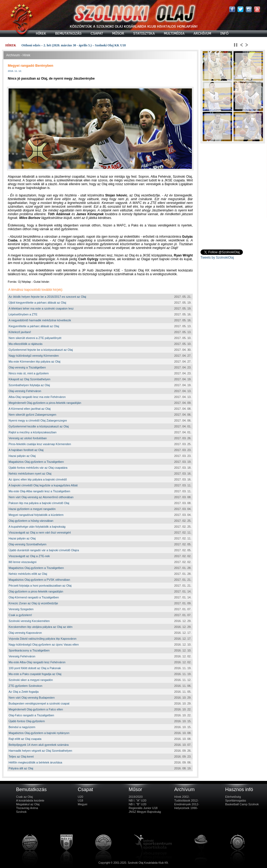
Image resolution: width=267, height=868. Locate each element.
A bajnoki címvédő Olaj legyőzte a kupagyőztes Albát (43, 485)
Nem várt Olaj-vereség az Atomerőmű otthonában (41, 497)
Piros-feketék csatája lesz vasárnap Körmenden (40, 444)
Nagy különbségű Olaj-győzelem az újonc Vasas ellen (44, 645)
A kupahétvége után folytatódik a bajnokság (37, 527)
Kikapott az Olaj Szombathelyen (29, 379)
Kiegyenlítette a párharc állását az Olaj (34, 326)
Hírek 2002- (182, 797)
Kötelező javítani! (20, 332)
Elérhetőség (233, 797)
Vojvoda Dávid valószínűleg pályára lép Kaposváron (42, 639)
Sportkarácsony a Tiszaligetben (29, 650)
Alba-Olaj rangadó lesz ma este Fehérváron (37, 397)
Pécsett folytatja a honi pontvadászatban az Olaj (40, 586)
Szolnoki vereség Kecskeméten (29, 621)
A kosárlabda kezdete (30, 800)
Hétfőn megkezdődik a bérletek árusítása (35, 762)
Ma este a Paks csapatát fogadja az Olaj (35, 674)
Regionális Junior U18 (143, 808)
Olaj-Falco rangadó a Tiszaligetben (31, 715)
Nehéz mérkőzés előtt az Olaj (28, 574)
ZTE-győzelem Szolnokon (25, 686)
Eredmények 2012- (187, 804)
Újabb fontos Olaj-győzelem (27, 721)
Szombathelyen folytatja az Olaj (29, 385)
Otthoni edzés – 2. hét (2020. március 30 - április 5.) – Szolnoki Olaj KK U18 (74, 45)
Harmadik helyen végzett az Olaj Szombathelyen (40, 751)
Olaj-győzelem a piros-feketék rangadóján (36, 591)
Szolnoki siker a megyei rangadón (31, 680)
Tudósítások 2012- (186, 800)
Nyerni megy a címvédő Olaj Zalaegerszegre (38, 420)
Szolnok (21, 812)
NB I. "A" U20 (138, 800)
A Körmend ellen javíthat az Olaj (30, 409)
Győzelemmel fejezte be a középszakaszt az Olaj (41, 350)
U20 (80, 797)
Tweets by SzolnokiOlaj (217, 258)
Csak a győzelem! (20, 615)
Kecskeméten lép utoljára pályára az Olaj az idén (40, 627)
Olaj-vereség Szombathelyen (27, 544)
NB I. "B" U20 (138, 804)
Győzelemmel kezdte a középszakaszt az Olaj (39, 426)
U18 (80, 800)
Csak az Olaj (24, 797)
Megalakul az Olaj (28, 804)
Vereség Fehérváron (22, 656)
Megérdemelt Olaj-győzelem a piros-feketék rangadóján (45, 403)
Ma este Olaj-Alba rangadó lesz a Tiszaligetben (39, 491)
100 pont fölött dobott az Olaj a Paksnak (35, 668)
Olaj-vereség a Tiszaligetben (27, 367)
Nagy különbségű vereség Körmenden (34, 356)
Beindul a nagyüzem (22, 727)
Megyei (82, 804)
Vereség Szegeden (21, 609)
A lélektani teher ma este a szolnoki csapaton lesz (41, 308)
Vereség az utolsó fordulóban (28, 438)
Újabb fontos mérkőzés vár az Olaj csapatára (38, 468)
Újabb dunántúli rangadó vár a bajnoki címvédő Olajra (44, 550)
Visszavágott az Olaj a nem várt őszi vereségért (40, 532)
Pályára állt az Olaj (21, 768)
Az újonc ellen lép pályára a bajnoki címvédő (38, 479)
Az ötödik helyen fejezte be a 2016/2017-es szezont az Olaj (47, 297)
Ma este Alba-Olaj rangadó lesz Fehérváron (37, 662)
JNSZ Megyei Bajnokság (145, 812)
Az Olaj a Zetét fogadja (24, 692)
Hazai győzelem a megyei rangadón (32, 509)
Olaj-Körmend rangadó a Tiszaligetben (34, 597)
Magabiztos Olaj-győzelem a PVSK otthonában (39, 580)
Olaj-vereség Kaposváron (25, 633)
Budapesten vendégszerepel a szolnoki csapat (39, 703)
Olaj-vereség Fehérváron (25, 391)
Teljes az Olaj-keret (21, 757)
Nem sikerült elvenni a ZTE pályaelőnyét (35, 338)
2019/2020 (136, 797)
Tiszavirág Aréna (27, 808)
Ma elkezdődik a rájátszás (26, 344)
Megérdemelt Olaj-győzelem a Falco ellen (36, 709)
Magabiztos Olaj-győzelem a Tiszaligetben (36, 462)
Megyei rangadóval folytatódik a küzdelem (36, 515)
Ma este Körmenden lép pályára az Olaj (34, 362)
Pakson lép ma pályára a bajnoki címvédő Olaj (39, 503)
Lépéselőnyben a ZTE (23, 314)
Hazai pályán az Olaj (22, 456)
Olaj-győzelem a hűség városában (31, 521)
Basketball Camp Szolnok (242, 804)
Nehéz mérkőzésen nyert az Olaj (30, 474)
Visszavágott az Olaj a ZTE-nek (29, 556)
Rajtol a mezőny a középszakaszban (33, 432)
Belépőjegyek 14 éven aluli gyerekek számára (39, 745)
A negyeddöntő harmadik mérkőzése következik (40, 320)
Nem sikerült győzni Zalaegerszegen (32, 415)
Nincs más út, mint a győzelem (29, 373)
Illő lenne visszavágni (23, 562)
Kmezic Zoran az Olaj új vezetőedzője (33, 603)
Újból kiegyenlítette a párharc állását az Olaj (37, 303)
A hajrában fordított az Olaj (26, 450)
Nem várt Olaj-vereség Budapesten (32, 698)
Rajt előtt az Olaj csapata (25, 739)
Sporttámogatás (236, 800)
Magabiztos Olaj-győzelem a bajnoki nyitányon (39, 733)
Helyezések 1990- (186, 808)
